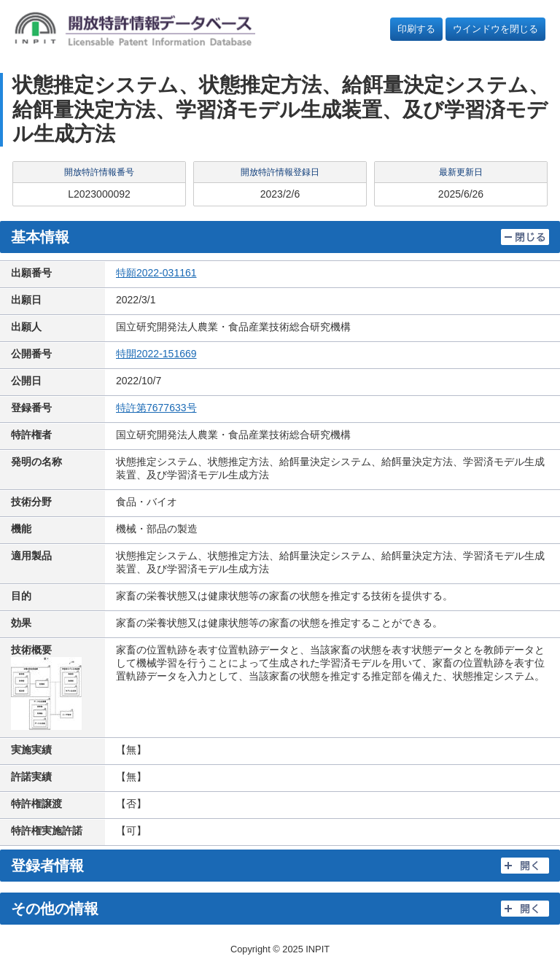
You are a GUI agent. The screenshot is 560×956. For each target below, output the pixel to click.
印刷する (416, 29)
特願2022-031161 (156, 273)
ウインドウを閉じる (495, 29)
